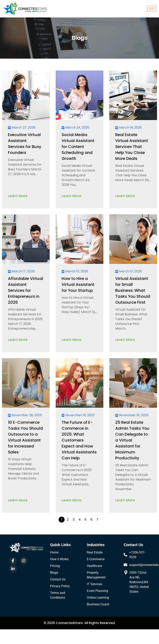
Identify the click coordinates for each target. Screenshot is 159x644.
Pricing (55, 566)
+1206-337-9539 (137, 555)
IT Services (95, 584)
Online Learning (98, 598)
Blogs (54, 573)
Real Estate (95, 552)
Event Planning (97, 591)
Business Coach (98, 604)
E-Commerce (96, 559)
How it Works (59, 559)
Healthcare (94, 566)
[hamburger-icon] (152, 9)
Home (54, 552)
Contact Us (58, 579)
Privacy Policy (60, 586)
